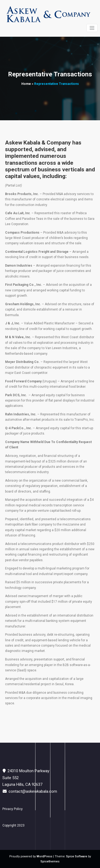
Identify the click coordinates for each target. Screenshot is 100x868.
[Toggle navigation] (92, 28)
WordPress (44, 856)
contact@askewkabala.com (33, 791)
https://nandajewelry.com (50, 720)
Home (26, 84)
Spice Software (77, 856)
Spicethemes (50, 861)
